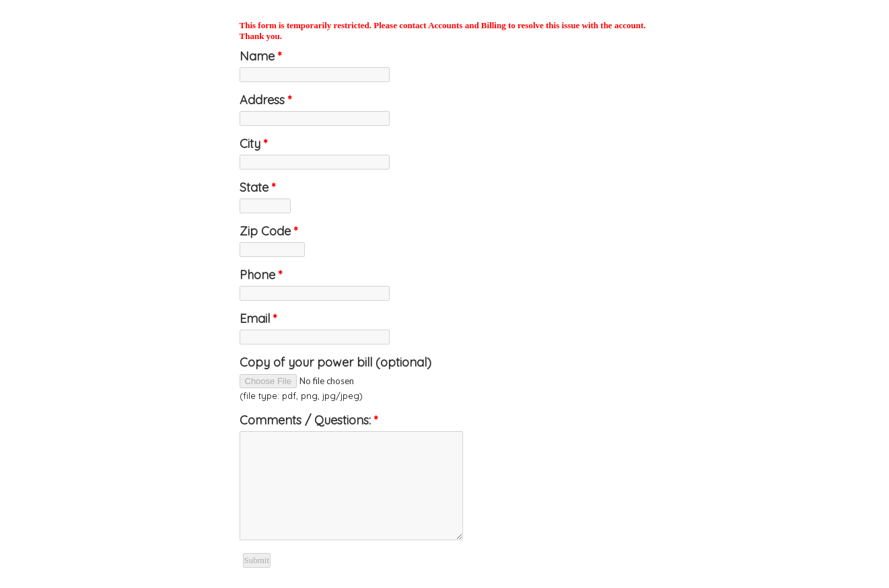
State (258, 187)
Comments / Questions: (309, 420)
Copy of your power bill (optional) (335, 362)
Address (266, 100)
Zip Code (269, 231)
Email (258, 319)
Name (261, 56)
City (254, 144)
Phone (261, 275)
